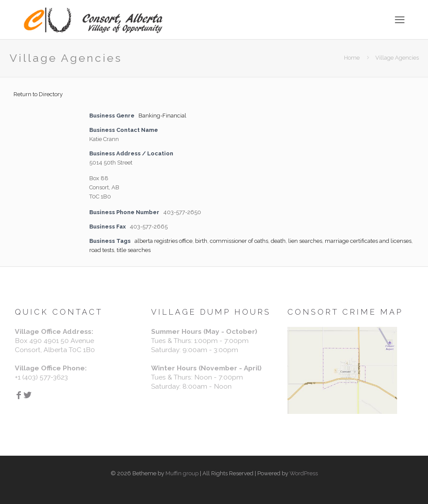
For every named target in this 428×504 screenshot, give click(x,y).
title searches (134, 250)
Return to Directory (38, 94)
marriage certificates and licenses (368, 241)
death (278, 241)
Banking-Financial (162, 116)
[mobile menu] (400, 20)
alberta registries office (163, 241)
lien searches (305, 241)
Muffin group (182, 473)
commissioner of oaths (239, 241)
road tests (102, 250)
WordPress (304, 473)
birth (201, 241)
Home (352, 58)
